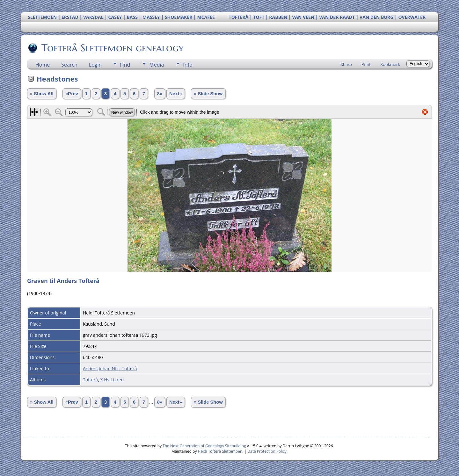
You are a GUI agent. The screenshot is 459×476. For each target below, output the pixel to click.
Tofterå (90, 380)
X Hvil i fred (112, 380)
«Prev (72, 94)
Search (69, 65)
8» (160, 94)
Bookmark (390, 64)
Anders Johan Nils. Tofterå (110, 368)
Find (125, 65)
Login (95, 65)
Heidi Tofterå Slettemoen (220, 451)
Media (157, 65)
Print (366, 64)
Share (346, 64)
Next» (176, 94)
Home (43, 65)
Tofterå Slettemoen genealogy (112, 48)
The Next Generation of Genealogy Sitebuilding (204, 446)
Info (188, 65)
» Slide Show (208, 94)
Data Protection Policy (267, 451)
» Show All (42, 94)
